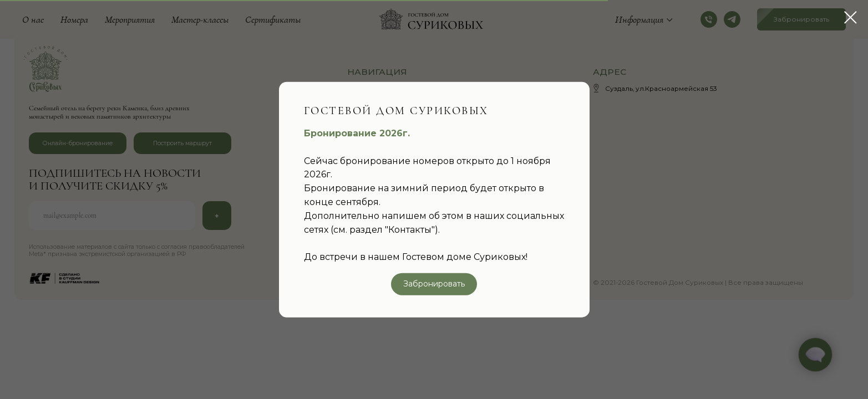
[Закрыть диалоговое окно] (851, 17)
